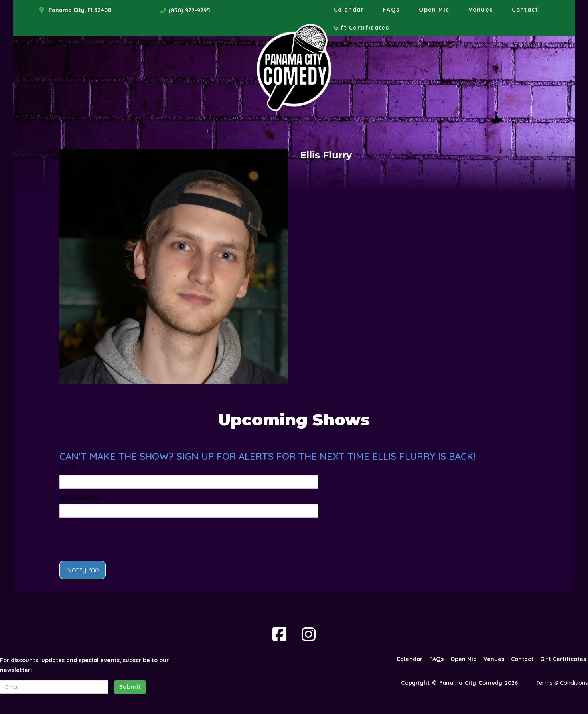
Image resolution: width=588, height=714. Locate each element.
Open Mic (434, 10)
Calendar (349, 10)
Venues (481, 10)
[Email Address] (54, 687)
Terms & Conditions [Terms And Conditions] (562, 683)
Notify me (83, 570)
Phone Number (80, 498)
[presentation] (120, 539)
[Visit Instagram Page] (309, 634)
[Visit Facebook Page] (279, 634)
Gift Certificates (361, 28)
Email (67, 469)
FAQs (391, 10)
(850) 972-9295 (189, 10)
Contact (525, 10)
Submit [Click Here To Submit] (130, 687)
